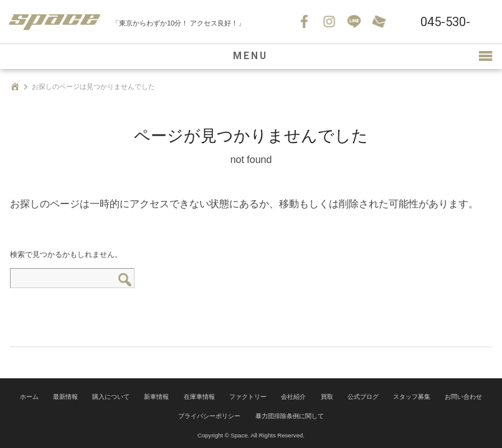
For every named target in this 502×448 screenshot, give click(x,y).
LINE (354, 22)
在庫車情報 (199, 396)
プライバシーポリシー (209, 413)
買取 (327, 396)
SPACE (56, 22)
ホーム (29, 396)
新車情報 (156, 396)
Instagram (329, 22)
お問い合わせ (379, 22)
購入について (111, 396)
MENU (251, 56)
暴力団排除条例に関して (290, 413)
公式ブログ (363, 396)
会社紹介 (293, 396)
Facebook (305, 22)
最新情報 (65, 396)
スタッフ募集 (412, 396)
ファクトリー (248, 396)
